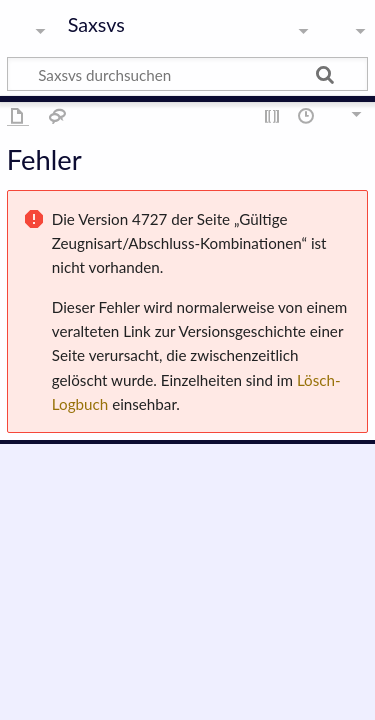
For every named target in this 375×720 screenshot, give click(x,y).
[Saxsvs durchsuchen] (187, 74)
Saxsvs (96, 25)
